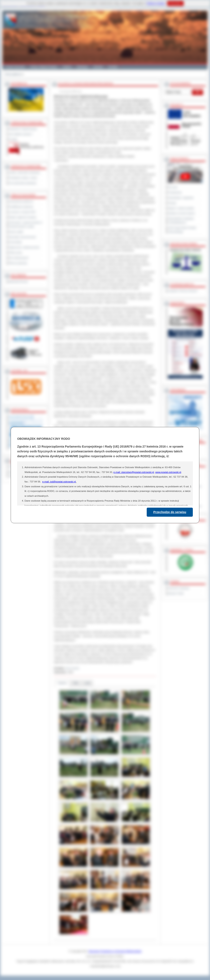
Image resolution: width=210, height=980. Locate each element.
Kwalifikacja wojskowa (21, 207)
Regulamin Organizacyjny (23, 129)
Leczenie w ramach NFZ (22, 212)
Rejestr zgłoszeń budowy (23, 217)
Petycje (172, 203)
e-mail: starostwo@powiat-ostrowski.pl (134, 472)
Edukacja (82, 67)
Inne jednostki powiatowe (23, 183)
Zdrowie (98, 67)
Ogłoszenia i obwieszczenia (24, 247)
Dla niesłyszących (19, 258)
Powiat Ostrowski (15, 67)
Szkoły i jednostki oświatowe (24, 173)
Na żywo (173, 187)
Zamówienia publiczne (21, 202)
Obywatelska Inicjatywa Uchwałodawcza (181, 221)
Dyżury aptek (16, 232)
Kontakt (113, 67)
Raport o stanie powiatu (181, 208)
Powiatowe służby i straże (23, 178)
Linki (87, 683)
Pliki (76, 683)
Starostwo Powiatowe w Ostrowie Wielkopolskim (115, 951)
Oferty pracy (16, 253)
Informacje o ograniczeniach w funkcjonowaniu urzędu (26, 225)
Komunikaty (15, 242)
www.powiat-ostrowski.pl (168, 472)
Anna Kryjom (72, 668)
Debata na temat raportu (181, 213)
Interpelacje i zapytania (181, 198)
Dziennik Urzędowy (179, 588)
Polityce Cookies (156, 3)
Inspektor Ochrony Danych (183, 291)
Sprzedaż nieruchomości (22, 237)
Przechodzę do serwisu (170, 512)
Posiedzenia (175, 192)
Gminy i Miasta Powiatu (44, 67)
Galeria (67, 67)
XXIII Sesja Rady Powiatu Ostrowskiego (182, 230)
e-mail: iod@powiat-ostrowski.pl (59, 482)
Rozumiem (175, 3)
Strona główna (13, 74)
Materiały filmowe (18, 282)
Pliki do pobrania (18, 263)
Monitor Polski (176, 593)
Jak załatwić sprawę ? (21, 134)
